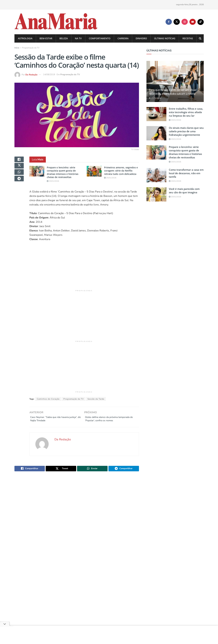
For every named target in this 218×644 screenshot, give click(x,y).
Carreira (123, 38)
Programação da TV (31, 48)
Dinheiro (141, 38)
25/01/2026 (53, 181)
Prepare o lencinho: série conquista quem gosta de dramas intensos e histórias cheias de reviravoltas (63, 172)
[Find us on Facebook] (169, 22)
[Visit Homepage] (56, 22)
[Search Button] (200, 38)
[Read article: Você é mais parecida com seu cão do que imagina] (156, 194)
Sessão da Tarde (96, 399)
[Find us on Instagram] (185, 22)
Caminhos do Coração (48, 399)
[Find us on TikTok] (201, 22)
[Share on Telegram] (19, 184)
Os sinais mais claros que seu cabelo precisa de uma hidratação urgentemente (186, 131)
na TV (78, 38)
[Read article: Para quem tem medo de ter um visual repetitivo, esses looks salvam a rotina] (175, 81)
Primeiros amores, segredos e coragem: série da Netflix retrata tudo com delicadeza (121, 171)
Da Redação (31, 75)
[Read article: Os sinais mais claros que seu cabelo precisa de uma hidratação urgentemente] (156, 133)
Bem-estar (46, 38)
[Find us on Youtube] (193, 22)
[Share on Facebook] (19, 161)
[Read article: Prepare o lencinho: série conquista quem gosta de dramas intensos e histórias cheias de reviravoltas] (37, 171)
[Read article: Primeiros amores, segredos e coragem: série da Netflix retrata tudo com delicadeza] (94, 171)
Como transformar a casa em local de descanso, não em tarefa (186, 173)
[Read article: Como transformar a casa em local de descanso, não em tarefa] (156, 175)
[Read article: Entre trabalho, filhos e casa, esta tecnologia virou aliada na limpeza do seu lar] (156, 114)
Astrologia (25, 38)
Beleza (64, 38)
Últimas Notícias (165, 38)
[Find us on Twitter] (177, 22)
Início (17, 48)
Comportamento (100, 38)
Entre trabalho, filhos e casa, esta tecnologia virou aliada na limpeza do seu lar (186, 112)
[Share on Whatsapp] (19, 177)
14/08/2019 (49, 75)
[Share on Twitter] (19, 169)
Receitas (188, 38)
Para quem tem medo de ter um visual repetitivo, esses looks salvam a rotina (173, 92)
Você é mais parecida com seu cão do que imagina (184, 191)
